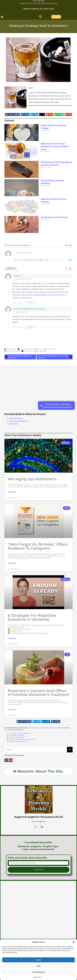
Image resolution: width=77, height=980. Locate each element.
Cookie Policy (37, 977)
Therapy (43, 351)
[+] (47, 260)
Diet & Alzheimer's (16, 418)
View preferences (39, 972)
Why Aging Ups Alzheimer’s (32, 479)
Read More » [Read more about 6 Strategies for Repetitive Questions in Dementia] (12, 638)
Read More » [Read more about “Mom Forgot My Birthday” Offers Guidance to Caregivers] (12, 563)
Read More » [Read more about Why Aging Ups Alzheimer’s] (12, 492)
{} (44, 260)
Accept (38, 960)
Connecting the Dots (17, 735)
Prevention (35, 351)
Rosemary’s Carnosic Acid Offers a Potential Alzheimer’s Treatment (38, 693)
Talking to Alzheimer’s (17, 737)
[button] (74, 942)
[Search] (70, 750)
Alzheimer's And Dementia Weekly (38, 3)
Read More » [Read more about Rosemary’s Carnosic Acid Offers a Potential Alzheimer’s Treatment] (12, 710)
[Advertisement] (38, 384)
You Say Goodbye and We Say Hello (22, 739)
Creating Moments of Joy (18, 741)
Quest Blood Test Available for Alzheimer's (18, 357)
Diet (29, 351)
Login (69, 245)
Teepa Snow (14, 424)
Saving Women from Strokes (55, 217)
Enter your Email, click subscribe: (27, 858)
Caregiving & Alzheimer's (19, 421)
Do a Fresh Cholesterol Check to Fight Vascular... (55, 357)
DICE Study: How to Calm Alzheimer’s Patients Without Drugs (55, 146)
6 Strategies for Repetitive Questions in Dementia (32, 617)
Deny (38, 966)
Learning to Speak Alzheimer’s (20, 733)
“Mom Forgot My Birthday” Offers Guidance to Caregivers (38, 546)
